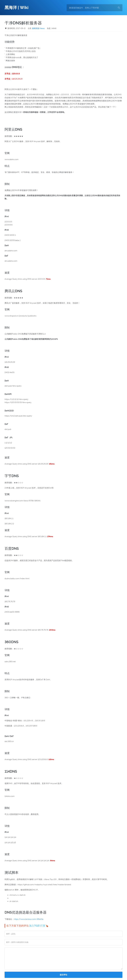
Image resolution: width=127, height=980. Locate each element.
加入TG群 (34, 926)
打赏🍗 (44, 926)
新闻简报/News (38, 28)
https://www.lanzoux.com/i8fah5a (29, 919)
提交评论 (63, 975)
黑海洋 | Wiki (16, 8)
